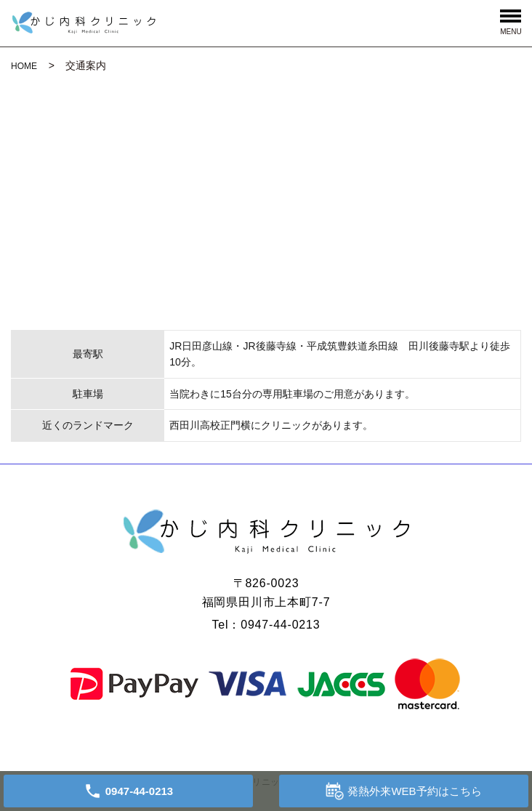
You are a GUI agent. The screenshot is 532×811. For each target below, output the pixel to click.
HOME (24, 66)
